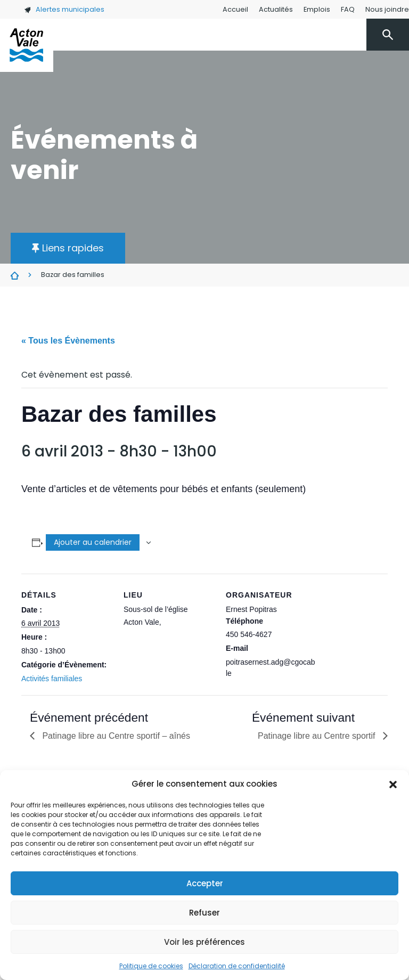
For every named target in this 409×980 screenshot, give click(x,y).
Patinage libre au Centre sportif (318, 736)
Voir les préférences (204, 942)
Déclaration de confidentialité (237, 966)
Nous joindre (387, 9)
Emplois (317, 9)
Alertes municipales (64, 9)
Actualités (276, 9)
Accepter (205, 883)
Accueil (235, 9)
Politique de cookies (151, 966)
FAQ (348, 9)
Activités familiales (52, 679)
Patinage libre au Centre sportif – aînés (115, 736)
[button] (393, 784)
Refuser (204, 913)
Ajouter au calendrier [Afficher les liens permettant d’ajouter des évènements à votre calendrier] (93, 542)
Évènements (15, 275)
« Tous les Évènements (68, 341)
